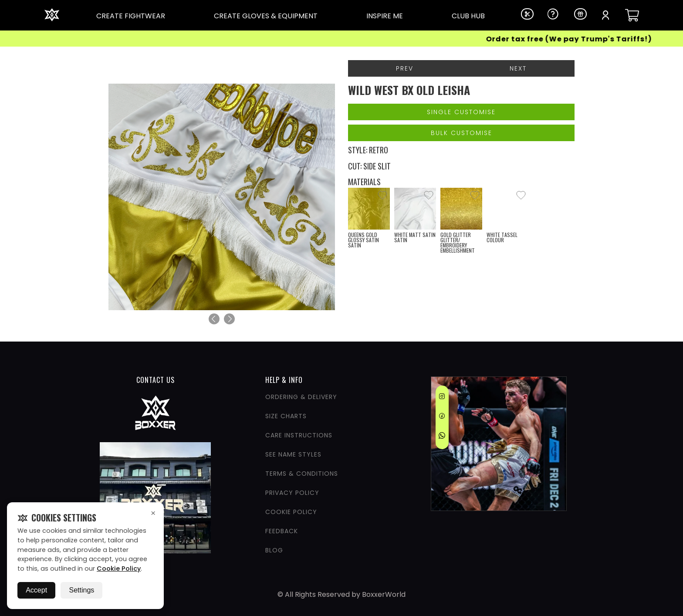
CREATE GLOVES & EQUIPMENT (266, 16)
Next (518, 68)
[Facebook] (442, 417)
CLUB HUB (468, 16)
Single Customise (461, 112)
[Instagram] (442, 398)
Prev (405, 68)
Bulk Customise (462, 133)
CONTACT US (156, 380)
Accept (36, 590)
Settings (81, 590)
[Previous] (214, 319)
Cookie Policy (119, 569)
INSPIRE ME (385, 16)
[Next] (229, 319)
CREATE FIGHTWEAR (131, 16)
